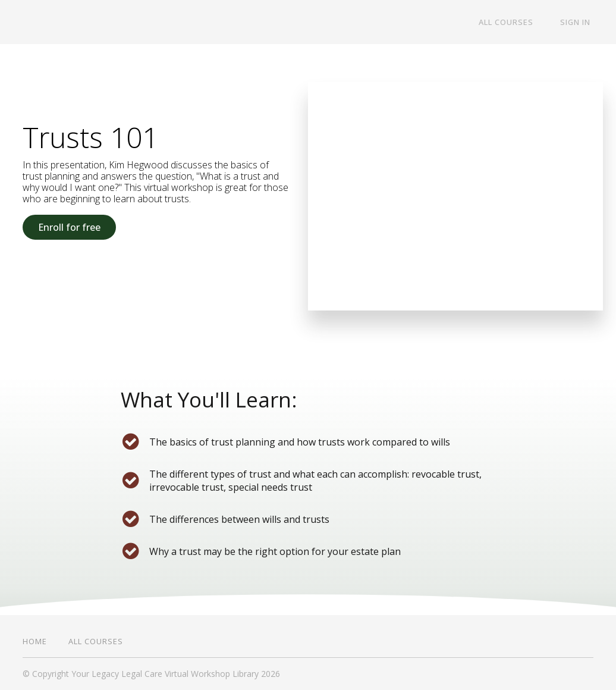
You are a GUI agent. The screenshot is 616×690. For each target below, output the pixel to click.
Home (35, 641)
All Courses (514, 23)
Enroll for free (69, 227)
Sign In (578, 23)
